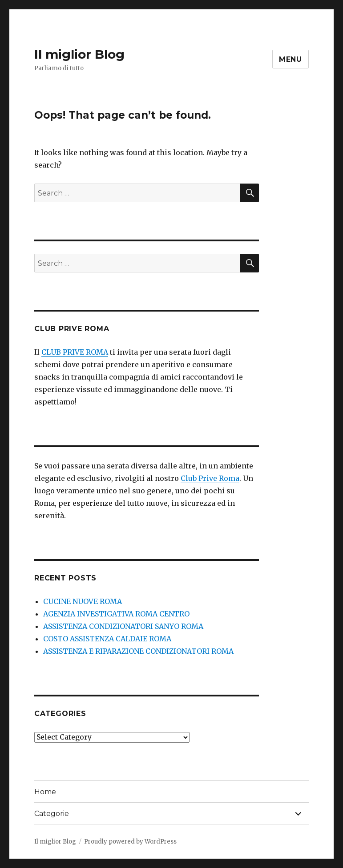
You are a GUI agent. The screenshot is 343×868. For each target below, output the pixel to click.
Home (45, 792)
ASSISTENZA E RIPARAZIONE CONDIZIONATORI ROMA (138, 651)
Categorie (52, 814)
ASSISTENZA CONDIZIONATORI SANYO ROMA (123, 626)
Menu (291, 59)
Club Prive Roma (210, 478)
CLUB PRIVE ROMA (75, 352)
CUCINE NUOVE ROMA (83, 601)
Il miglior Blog (79, 54)
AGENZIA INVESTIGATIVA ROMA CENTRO (116, 614)
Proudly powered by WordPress (130, 842)
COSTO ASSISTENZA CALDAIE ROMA (107, 639)
